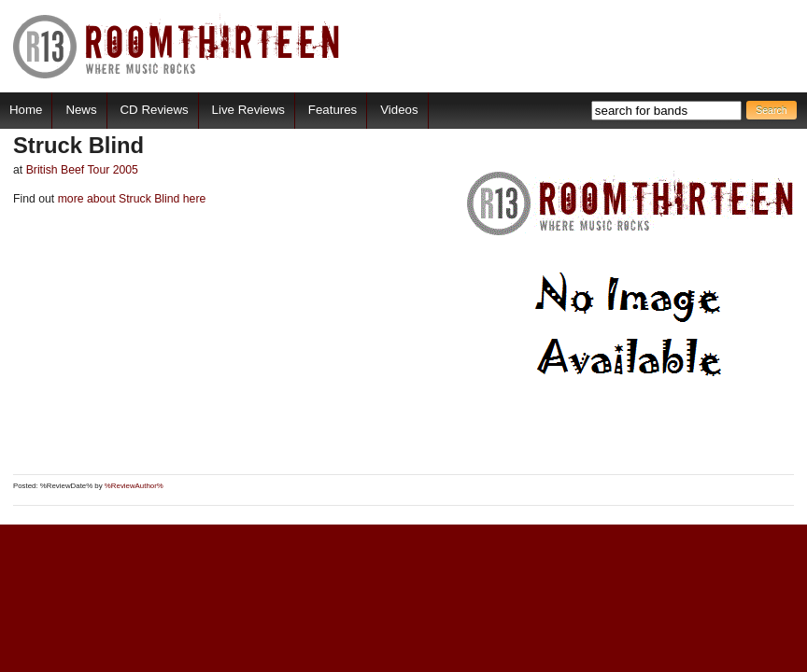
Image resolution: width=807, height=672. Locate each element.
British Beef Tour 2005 (82, 170)
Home (26, 110)
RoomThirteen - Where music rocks (177, 46)
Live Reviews (248, 110)
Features (333, 110)
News (81, 110)
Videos (399, 110)
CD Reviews (155, 110)
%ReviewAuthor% (134, 486)
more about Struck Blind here (130, 199)
